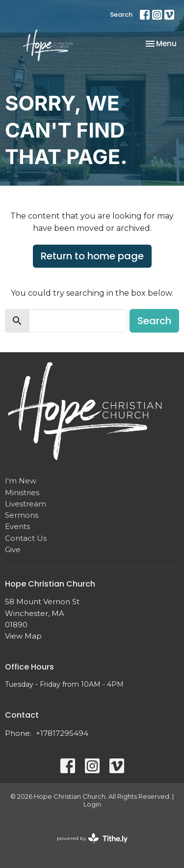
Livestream (26, 504)
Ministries (22, 492)
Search (121, 14)
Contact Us (26, 538)
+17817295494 (62, 733)
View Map (23, 636)
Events (17, 526)
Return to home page (92, 256)
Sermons (22, 515)
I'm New (21, 481)
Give (13, 549)
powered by (92, 838)
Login (92, 804)
